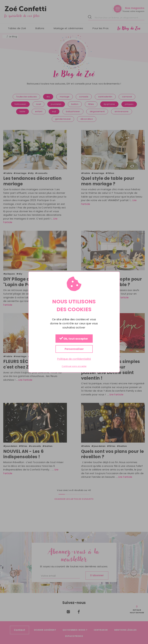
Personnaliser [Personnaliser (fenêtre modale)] (74, 349)
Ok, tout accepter (74, 339)
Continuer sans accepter (74, 366)
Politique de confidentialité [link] (74, 359)
